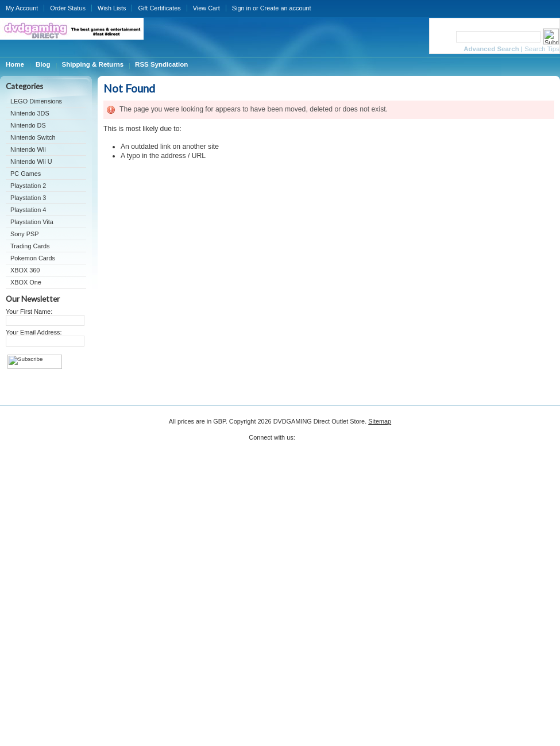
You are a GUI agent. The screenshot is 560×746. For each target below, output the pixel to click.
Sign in (242, 8)
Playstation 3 (28, 198)
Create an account (286, 8)
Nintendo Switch (33, 137)
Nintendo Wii (28, 149)
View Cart (206, 8)
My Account (22, 8)
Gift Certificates (159, 8)
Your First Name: (29, 312)
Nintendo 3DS (30, 113)
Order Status (68, 8)
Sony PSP (25, 234)
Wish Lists (112, 8)
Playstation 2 (28, 186)
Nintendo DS (28, 125)
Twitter (304, 441)
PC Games (26, 174)
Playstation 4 (28, 210)
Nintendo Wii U (31, 161)
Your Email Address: (34, 332)
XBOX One (26, 282)
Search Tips (542, 49)
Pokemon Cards (33, 258)
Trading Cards (30, 246)
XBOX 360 (25, 270)
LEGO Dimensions (36, 101)
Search (442, 36)
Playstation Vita (32, 222)
